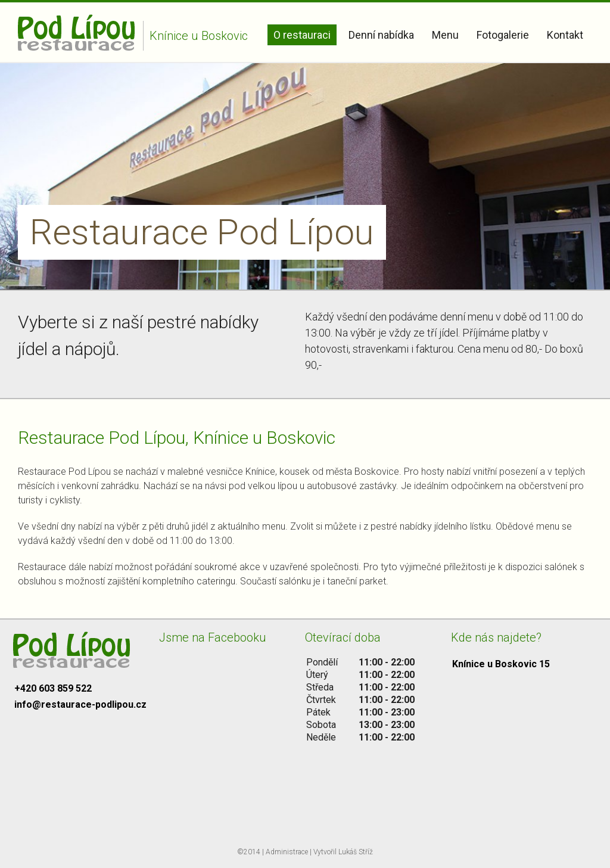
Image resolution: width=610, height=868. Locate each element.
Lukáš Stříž (356, 852)
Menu (445, 35)
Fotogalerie (503, 35)
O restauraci (302, 35)
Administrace (287, 852)
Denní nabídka (381, 35)
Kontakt (565, 35)
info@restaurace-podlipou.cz (80, 704)
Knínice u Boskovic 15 (501, 664)
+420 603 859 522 (53, 688)
